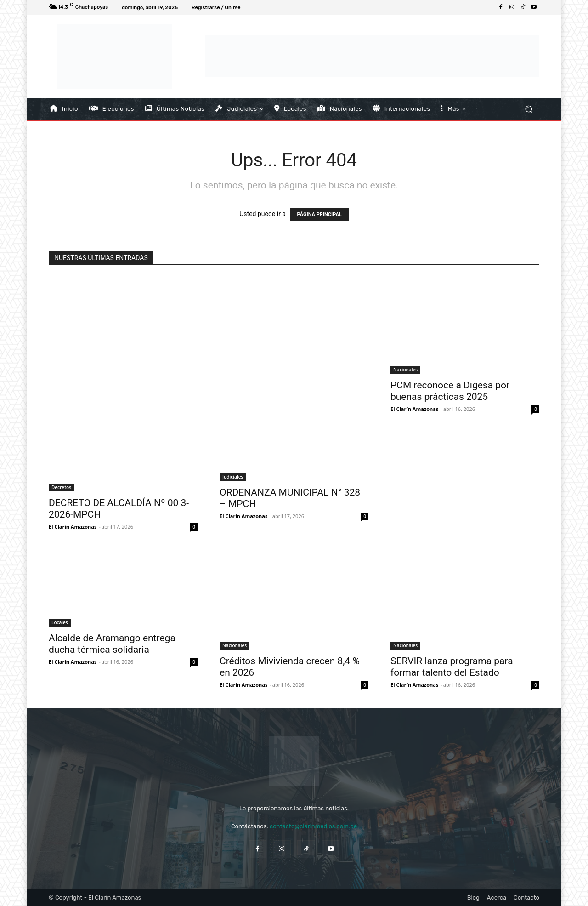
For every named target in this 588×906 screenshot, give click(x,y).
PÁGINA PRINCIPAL (319, 214)
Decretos (61, 487)
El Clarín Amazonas (73, 527)
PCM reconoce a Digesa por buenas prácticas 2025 (450, 391)
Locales (60, 622)
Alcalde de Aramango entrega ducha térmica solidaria (112, 644)
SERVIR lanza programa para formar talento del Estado (452, 667)
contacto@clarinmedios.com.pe (313, 826)
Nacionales (405, 370)
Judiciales (233, 477)
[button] (529, 109)
